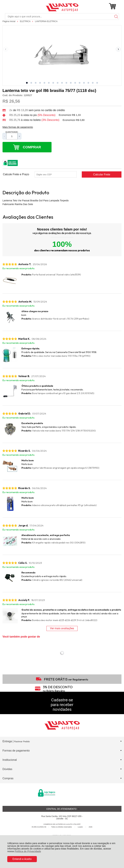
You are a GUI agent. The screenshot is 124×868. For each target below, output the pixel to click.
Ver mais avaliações (62, 628)
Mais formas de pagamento (18, 127)
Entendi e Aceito (22, 859)
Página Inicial (9, 21)
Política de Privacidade (28, 851)
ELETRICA (25, 21)
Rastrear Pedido (22, 741)
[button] (27, 83)
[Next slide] (118, 49)
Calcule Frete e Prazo (16, 174)
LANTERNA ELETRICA (46, 21)
